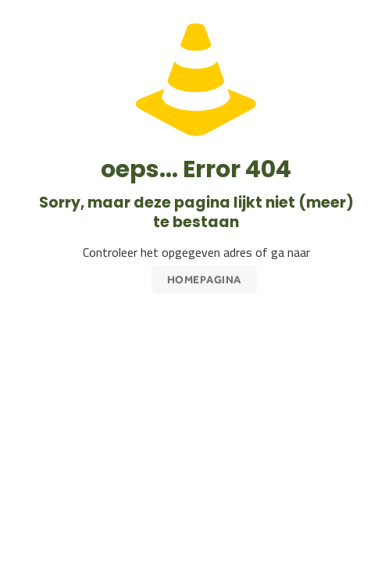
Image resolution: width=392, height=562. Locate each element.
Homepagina (204, 279)
